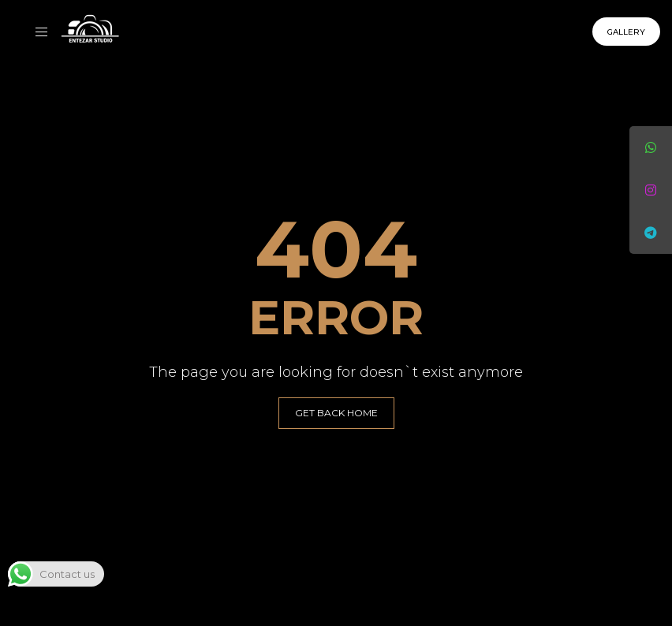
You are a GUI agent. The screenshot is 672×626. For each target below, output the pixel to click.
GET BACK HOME (336, 413)
